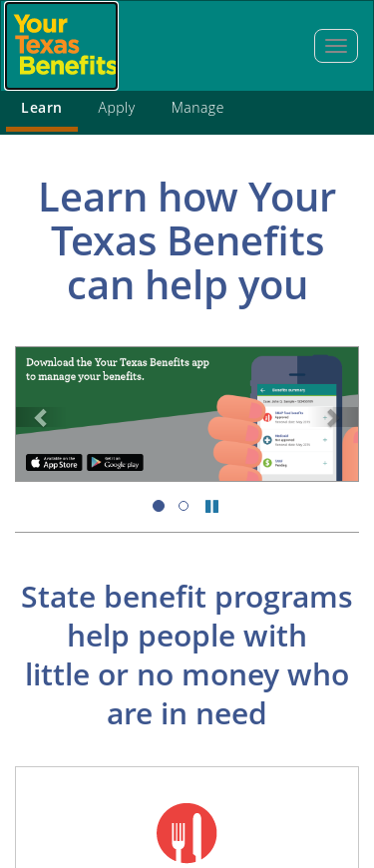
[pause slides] (212, 506)
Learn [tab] (42, 107)
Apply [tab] (117, 107)
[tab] (336, 46)
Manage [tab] (198, 107)
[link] (41, 417)
